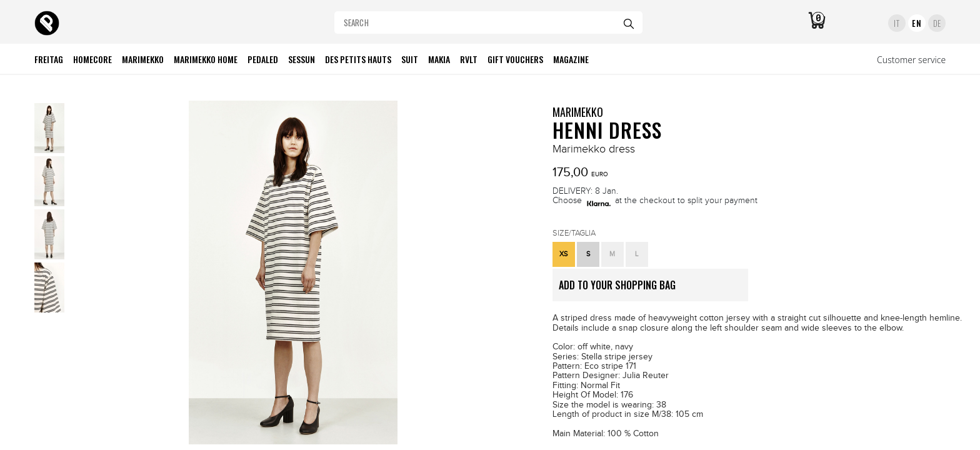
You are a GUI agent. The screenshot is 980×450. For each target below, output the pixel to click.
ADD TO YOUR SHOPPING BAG (653, 289)
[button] (564, 254)
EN (917, 23)
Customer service (911, 60)
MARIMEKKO (578, 112)
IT (897, 23)
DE (937, 23)
